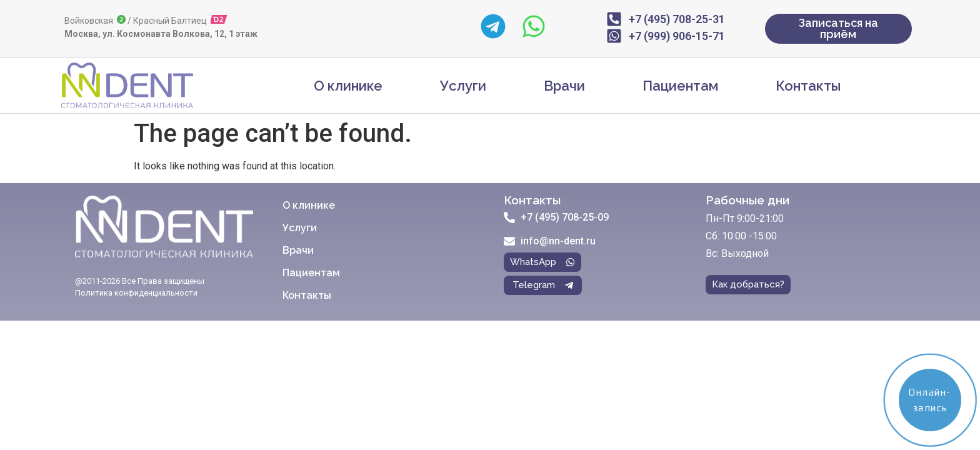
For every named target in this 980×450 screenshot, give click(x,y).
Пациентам (680, 86)
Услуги (463, 86)
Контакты (808, 86)
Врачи (564, 86)
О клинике (348, 86)
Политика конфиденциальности (136, 293)
